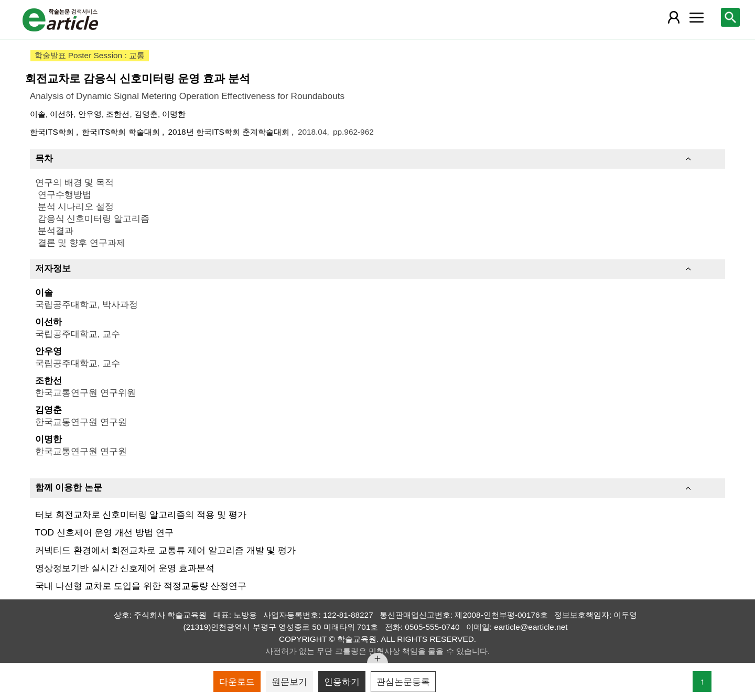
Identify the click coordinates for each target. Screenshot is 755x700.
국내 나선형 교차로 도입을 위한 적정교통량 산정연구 (141, 586)
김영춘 (146, 114)
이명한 (174, 114)
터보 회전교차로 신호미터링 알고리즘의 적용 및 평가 (141, 515)
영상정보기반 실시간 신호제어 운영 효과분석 (125, 568)
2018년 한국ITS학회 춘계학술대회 (230, 132)
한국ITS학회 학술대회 (122, 132)
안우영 (90, 114)
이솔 (38, 114)
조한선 (118, 114)
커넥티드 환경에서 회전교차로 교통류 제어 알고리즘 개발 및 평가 (165, 550)
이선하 (62, 114)
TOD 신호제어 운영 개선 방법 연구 (104, 532)
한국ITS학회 (53, 132)
